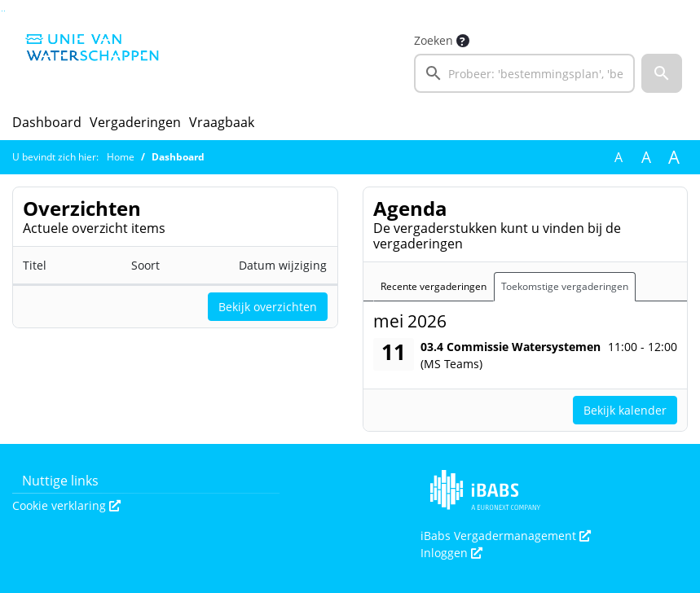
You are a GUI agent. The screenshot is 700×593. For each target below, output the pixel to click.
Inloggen (451, 553)
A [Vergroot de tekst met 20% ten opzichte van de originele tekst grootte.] (646, 157)
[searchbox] (524, 73)
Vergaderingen (135, 122)
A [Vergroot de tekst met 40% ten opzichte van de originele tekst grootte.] (674, 157)
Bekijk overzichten (268, 307)
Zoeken (434, 40)
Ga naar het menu (4, 11)
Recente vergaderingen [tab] (434, 286)
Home (121, 157)
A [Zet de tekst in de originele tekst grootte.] (619, 157)
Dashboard (47, 122)
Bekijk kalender (625, 410)
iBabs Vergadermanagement (506, 536)
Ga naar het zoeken (2, 11)
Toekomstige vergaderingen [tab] (565, 286)
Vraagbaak (222, 122)
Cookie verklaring (66, 505)
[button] (662, 73)
